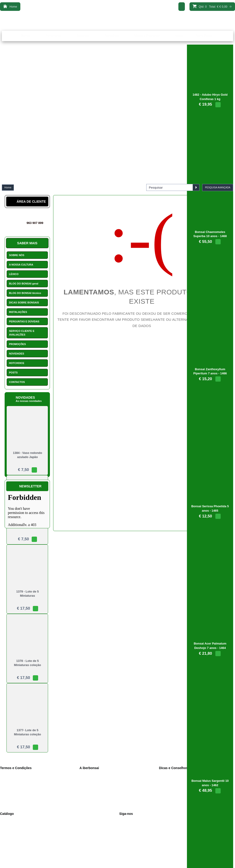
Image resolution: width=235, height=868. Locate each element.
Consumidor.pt (12, 803)
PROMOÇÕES (17, 344)
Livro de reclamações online (21, 789)
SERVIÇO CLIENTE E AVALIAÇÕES (22, 333)
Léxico (127, 839)
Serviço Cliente (92, 793)
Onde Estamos (92, 784)
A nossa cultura (92, 774)
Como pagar (91, 798)
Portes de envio (13, 793)
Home (8, 187)
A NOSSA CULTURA (21, 265)
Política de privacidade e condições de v (28, 779)
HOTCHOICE (17, 363)
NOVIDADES (17, 354)
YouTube (128, 830)
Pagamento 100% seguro (19, 798)
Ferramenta (11, 825)
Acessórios (10, 834)
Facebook (129, 820)
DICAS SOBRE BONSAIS (24, 303)
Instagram (129, 825)
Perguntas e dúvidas (96, 803)
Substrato (9, 830)
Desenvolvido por (117, 863)
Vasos (7, 839)
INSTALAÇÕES (18, 312)
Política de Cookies (15, 784)
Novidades (129, 834)
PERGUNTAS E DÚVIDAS (24, 321)
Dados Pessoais (14, 774)
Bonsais (8, 820)
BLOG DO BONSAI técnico (25, 293)
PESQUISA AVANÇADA (218, 188)
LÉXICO (14, 274)
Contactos (89, 789)
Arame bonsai (12, 849)
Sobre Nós (90, 779)
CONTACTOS (17, 382)
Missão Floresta (133, 844)
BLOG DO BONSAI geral (24, 284)
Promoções (11, 844)
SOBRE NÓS (17, 255)
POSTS (13, 373)
